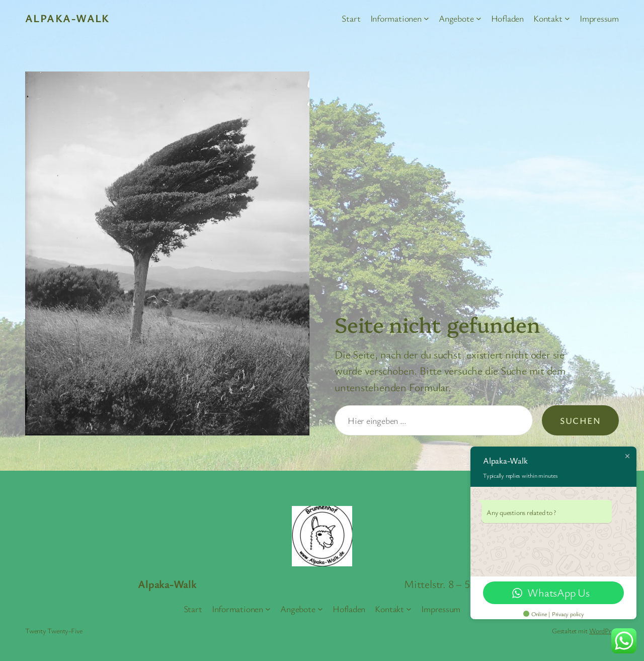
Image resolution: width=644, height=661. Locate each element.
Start (351, 18)
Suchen (580, 420)
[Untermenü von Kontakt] (567, 18)
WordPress (604, 631)
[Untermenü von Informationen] (426, 18)
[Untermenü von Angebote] (479, 18)
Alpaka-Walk (67, 18)
